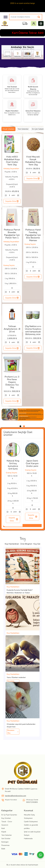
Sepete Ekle (12, 201)
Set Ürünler (6, 839)
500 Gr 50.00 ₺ (12, 477)
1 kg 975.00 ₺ (31, 262)
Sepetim (41, 24)
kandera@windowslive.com (16, 796)
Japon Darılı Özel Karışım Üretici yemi (32, 464)
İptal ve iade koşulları (32, 832)
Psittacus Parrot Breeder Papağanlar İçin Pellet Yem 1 (12, 234)
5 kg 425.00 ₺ (12, 488)
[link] (6, 195)
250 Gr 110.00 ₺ (11, 269)
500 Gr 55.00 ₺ (32, 475)
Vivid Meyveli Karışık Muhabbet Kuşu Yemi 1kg (33, 161)
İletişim (27, 835)
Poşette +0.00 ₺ (11, 172)
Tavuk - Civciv (7, 822)
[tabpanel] (22, 415)
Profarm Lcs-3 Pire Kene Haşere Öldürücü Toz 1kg (12, 382)
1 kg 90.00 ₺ (12, 483)
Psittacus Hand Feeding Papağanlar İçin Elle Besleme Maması (33, 235)
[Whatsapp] (40, 855)
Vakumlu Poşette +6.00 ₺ (12, 178)
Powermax (5, 845)
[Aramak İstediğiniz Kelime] (39, 17)
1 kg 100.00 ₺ (32, 481)
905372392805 (32, 802)
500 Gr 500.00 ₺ (32, 257)
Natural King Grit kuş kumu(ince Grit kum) (13, 465)
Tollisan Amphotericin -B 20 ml (12, 329)
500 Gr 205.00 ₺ (11, 274)
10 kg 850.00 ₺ (32, 492)
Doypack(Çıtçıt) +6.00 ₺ (12, 186)
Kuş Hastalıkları (12, 544)
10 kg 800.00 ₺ (12, 495)
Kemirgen (5, 842)
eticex (23, 865)
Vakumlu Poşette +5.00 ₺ (12, 251)
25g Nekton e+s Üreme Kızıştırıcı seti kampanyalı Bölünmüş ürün (33, 330)
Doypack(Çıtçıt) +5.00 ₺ (12, 259)
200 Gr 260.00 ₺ (32, 252)
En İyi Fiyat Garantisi (9, 815)
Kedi (3, 828)
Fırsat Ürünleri (8, 129)
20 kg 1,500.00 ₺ (13, 502)
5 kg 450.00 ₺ (32, 486)
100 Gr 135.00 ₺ (32, 247)
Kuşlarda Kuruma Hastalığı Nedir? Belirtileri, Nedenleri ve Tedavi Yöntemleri (20, 593)
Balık (3, 849)
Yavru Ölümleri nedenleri (16, 677)
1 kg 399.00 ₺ (10, 279)
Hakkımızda (28, 839)
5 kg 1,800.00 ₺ (10, 284)
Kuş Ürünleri (6, 818)
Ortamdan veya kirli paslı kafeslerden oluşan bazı (21, 725)
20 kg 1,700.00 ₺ (32, 499)
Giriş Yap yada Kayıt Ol (34, 24)
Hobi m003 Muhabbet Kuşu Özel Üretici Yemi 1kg (12, 161)
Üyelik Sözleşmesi (31, 822)
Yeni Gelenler (23, 129)
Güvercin (5, 825)
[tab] (20, 426)
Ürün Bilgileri (26, 544)
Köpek (4, 832)
